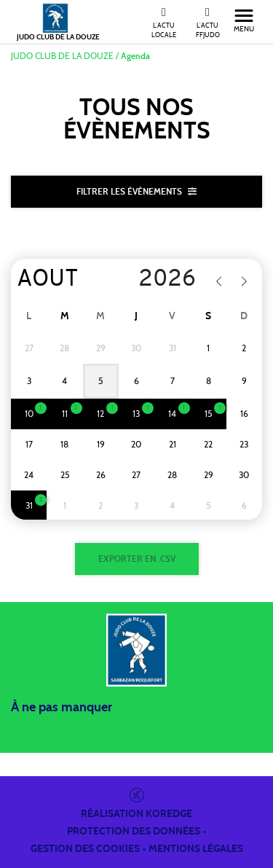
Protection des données (134, 832)
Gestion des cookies (85, 849)
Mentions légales (196, 849)
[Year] (160, 280)
